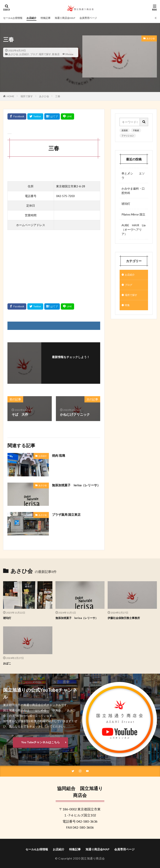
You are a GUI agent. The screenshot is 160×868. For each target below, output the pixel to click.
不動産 (136, 130)
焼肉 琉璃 (59, 455)
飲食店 (56, 54)
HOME (10, 96)
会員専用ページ (100, 18)
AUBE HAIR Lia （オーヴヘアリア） (134, 229)
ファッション (128, 136)
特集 (128, 307)
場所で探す (45, 54)
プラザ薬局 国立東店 (67, 514)
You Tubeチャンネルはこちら (40, 742)
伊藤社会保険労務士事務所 (125, 618)
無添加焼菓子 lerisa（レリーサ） (74, 487)
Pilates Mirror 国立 (133, 214)
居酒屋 (125, 130)
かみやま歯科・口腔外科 (133, 191)
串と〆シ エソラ (133, 176)
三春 (58, 96)
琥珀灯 (126, 204)
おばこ (7, 663)
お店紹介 (36, 18)
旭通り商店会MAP (73, 18)
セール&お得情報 (14, 18)
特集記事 (51, 18)
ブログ (34, 54)
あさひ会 (13, 54)
